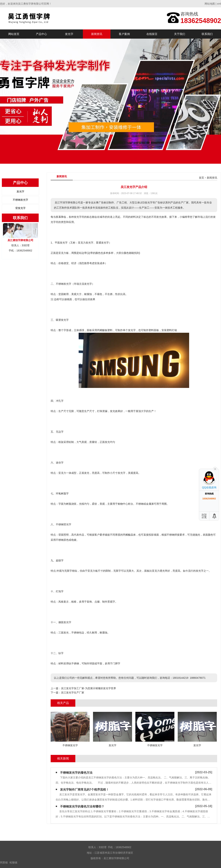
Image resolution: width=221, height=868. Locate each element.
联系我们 (207, 34)
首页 (201, 178)
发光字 (69, 34)
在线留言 (152, 34)
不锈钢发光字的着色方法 (76, 773)
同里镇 (4, 862)
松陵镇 (13, 862)
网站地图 (210, 4)
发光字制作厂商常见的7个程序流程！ (84, 790)
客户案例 (124, 34)
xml (219, 4)
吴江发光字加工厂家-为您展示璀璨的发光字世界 (88, 688)
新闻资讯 (97, 34)
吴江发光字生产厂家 (73, 693)
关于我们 (180, 34)
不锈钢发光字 (20, 200)
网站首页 (14, 34)
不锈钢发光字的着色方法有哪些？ (82, 806)
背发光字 (20, 208)
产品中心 (41, 34)
